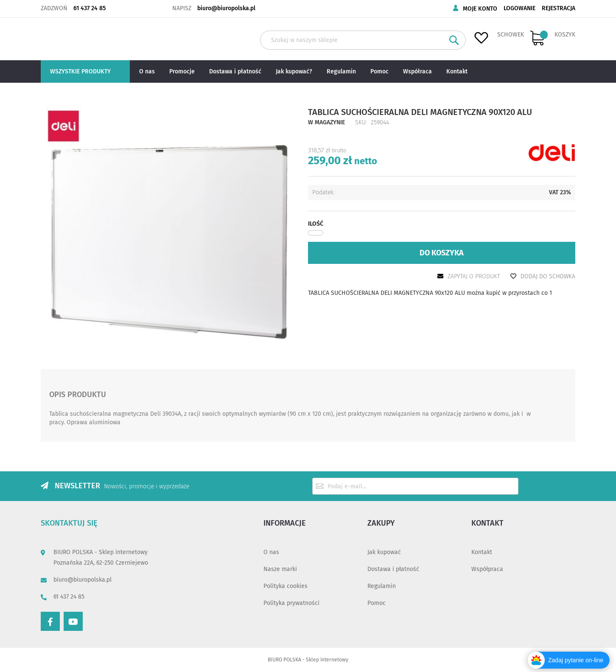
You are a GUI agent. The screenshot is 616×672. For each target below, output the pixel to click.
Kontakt (482, 552)
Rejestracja (559, 8)
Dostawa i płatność (393, 569)
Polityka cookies (286, 586)
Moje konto (480, 9)
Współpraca (487, 569)
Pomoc (377, 603)
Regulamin (382, 586)
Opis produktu (78, 393)
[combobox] (363, 40)
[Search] (454, 40)
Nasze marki (280, 569)
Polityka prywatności (291, 603)
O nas (271, 552)
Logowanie (519, 8)
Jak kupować (384, 552)
